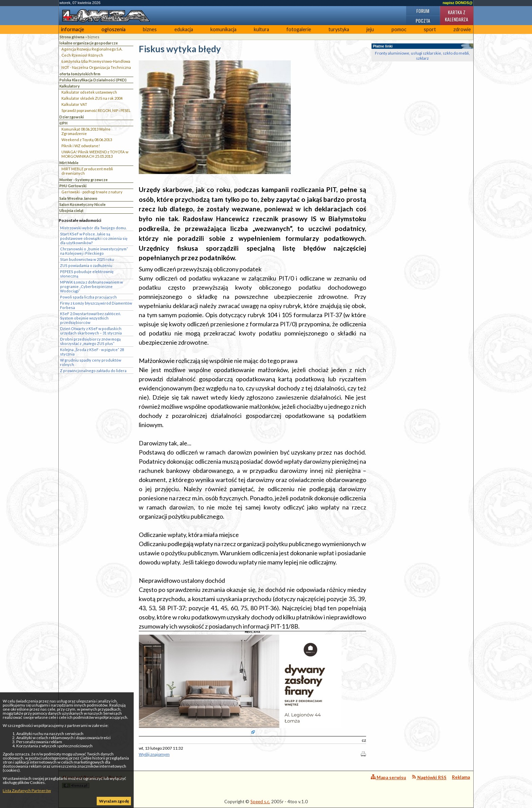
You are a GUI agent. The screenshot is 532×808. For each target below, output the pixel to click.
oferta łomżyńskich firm (80, 74)
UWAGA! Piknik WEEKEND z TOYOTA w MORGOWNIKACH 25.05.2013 (95, 154)
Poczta (423, 21)
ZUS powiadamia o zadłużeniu (86, 265)
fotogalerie (299, 29)
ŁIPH (63, 123)
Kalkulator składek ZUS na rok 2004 (92, 98)
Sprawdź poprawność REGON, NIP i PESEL (96, 110)
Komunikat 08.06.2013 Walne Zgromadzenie (86, 131)
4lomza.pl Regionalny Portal (92, 781)
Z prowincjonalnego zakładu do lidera (93, 371)
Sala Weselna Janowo (78, 198)
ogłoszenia (113, 29)
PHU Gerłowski (73, 186)
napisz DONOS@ (458, 3)
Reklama (461, 777)
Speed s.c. (260, 802)
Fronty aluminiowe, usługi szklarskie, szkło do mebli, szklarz (422, 56)
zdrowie (462, 29)
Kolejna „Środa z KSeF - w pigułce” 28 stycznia (92, 352)
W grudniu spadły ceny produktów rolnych (91, 362)
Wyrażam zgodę (114, 801)
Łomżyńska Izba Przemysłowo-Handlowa (96, 61)
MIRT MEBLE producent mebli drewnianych (87, 171)
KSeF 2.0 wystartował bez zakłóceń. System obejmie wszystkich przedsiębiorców (90, 318)
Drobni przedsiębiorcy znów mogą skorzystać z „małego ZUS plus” (90, 341)
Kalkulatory (70, 86)
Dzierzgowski (72, 117)
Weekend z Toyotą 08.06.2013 (87, 140)
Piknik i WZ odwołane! (81, 146)
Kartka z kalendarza (457, 16)
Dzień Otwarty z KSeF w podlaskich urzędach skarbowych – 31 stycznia (91, 331)
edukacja (184, 29)
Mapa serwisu (388, 777)
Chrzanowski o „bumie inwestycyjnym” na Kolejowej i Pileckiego (94, 251)
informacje (73, 29)
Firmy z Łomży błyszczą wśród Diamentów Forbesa (96, 305)
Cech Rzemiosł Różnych (82, 55)
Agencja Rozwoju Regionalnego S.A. (92, 49)
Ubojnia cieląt (71, 210)
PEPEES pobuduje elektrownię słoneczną (87, 274)
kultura (261, 29)
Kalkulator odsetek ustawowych (89, 92)
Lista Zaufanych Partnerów (27, 791)
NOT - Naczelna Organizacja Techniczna (96, 67)
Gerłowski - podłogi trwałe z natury (92, 192)
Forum (423, 11)
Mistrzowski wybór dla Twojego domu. (93, 228)
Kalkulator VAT (74, 104)
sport (430, 29)
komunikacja (223, 29)
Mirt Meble (69, 163)
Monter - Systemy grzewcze (83, 180)
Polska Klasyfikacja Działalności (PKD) (93, 80)
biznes (150, 29)
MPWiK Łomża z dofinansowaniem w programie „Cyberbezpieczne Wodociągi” (91, 286)
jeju (370, 29)
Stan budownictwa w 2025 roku (87, 259)
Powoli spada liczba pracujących (88, 297)
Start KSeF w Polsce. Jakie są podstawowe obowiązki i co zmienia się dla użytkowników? (94, 238)
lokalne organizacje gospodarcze (89, 43)
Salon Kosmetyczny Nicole (82, 204)
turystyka (339, 29)
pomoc (399, 29)
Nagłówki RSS (429, 777)
